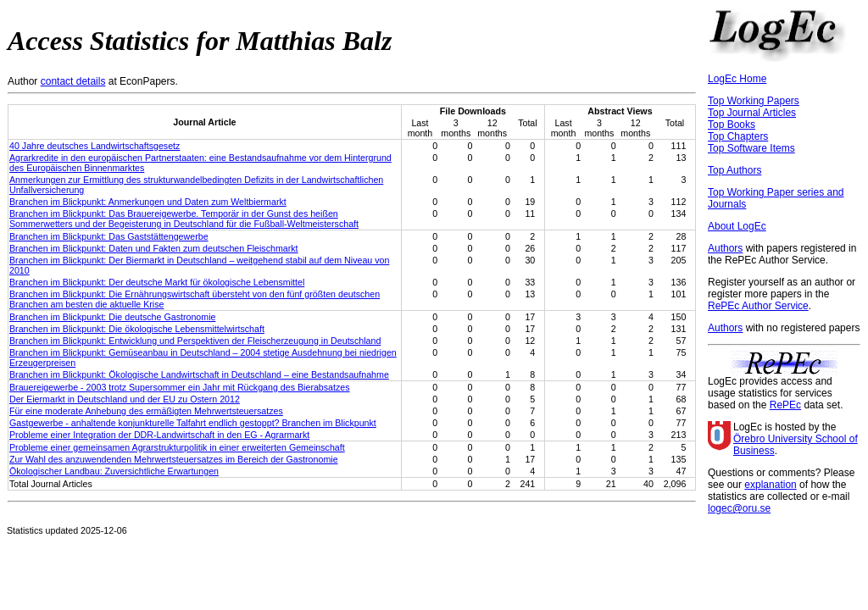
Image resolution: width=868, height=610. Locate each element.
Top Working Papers (754, 101)
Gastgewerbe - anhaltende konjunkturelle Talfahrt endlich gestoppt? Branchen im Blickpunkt (193, 423)
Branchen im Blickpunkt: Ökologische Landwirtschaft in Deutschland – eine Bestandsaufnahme (199, 374)
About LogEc (737, 226)
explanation (770, 485)
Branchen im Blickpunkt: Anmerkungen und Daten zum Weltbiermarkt (148, 202)
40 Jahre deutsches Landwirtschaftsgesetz (95, 146)
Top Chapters (738, 136)
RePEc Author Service (758, 306)
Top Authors (734, 170)
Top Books (732, 125)
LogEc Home (737, 79)
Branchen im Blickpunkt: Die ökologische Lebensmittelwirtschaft (137, 329)
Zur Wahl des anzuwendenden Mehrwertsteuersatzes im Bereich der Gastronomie (174, 459)
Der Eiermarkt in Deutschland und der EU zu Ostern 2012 (125, 399)
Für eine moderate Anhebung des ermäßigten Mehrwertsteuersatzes (146, 411)
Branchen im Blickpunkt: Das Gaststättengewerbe (109, 236)
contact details (73, 81)
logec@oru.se (739, 508)
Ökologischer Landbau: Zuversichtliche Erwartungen (114, 471)
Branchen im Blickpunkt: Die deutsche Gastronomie (112, 317)
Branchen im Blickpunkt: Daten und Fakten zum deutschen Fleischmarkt (154, 248)
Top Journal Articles (752, 113)
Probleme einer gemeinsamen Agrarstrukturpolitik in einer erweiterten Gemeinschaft (177, 447)
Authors (725, 248)
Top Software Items (751, 148)
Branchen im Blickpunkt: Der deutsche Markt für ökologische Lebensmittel (157, 282)
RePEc (785, 405)
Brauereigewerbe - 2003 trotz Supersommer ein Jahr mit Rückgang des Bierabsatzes (180, 387)
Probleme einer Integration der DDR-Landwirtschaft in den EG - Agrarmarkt (159, 435)
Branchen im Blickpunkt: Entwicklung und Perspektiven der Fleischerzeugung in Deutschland (195, 341)
